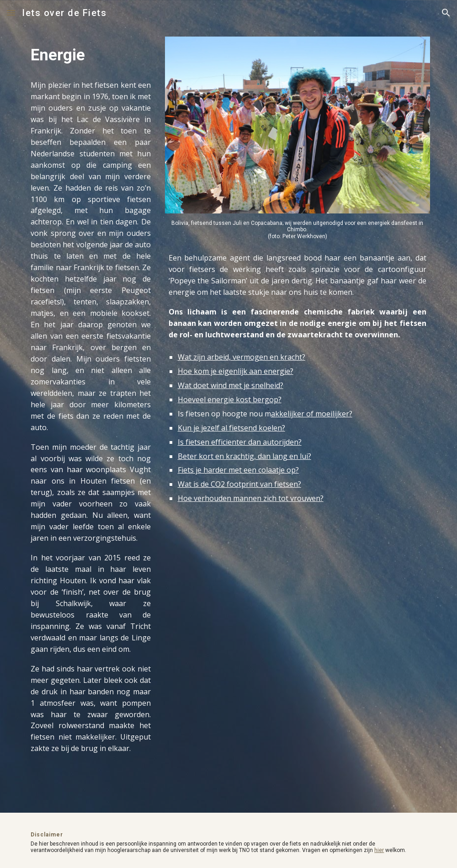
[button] (11, 13)
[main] (91, 55)
